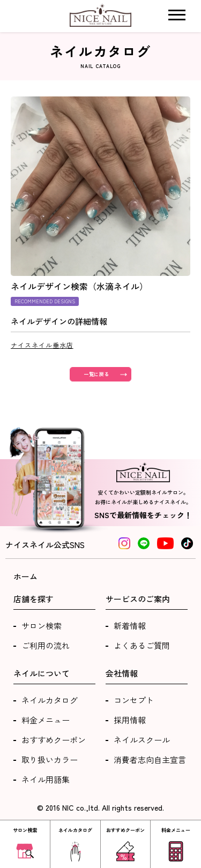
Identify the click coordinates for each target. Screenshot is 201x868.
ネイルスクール (142, 740)
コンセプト (134, 700)
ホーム (25, 576)
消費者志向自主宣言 (150, 759)
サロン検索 (42, 626)
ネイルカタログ (50, 700)
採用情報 (130, 720)
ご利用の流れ (46, 645)
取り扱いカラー (50, 759)
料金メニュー (46, 720)
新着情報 (130, 626)
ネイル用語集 (46, 779)
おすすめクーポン (54, 740)
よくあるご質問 (142, 645)
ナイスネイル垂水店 (42, 345)
